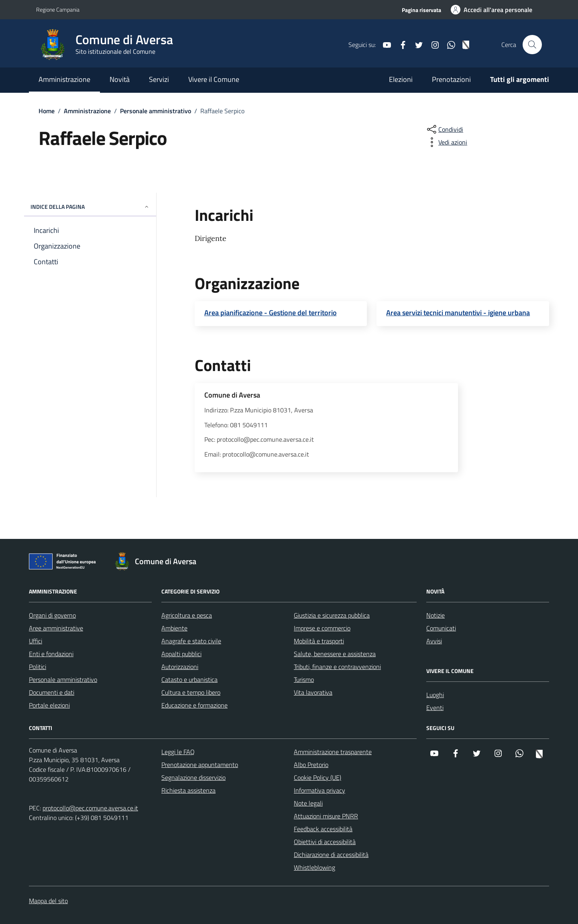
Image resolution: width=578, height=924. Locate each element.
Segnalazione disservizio (193, 777)
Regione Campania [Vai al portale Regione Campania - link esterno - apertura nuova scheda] (58, 9)
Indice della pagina (90, 207)
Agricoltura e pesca (187, 615)
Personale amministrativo (63, 679)
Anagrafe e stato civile (191, 641)
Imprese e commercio (322, 628)
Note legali (308, 803)
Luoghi (435, 695)
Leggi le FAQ (178, 752)
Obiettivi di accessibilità (325, 842)
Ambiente (174, 628)
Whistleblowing (314, 867)
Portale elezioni (49, 705)
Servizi (159, 79)
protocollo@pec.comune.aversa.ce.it (90, 808)
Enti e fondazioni (51, 654)
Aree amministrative (56, 628)
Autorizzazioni (180, 667)
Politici (38, 667)
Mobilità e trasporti (319, 641)
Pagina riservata (421, 10)
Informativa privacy (320, 790)
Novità (120, 79)
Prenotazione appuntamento (200, 765)
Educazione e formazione (194, 705)
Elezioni (401, 79)
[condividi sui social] (444, 129)
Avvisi (434, 641)
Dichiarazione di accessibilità (331, 855)
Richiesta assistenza (188, 790)
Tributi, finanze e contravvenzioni (337, 667)
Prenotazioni (451, 79)
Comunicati (441, 628)
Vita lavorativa (313, 692)
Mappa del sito (48, 901)
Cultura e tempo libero (191, 692)
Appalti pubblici (181, 654)
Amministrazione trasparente (333, 752)
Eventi (435, 708)
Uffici (36, 641)
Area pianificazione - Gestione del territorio (271, 313)
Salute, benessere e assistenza (335, 654)
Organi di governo (52, 615)
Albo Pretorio (311, 765)
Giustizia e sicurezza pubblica (332, 615)
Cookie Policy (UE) (317, 777)
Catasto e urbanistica (189, 679)
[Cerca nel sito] (532, 45)
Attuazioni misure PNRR (326, 816)
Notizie (436, 615)
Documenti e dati (52, 692)
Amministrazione (64, 79)
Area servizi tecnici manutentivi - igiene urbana (458, 313)
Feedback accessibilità (323, 829)
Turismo (304, 679)
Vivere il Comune (214, 79)
